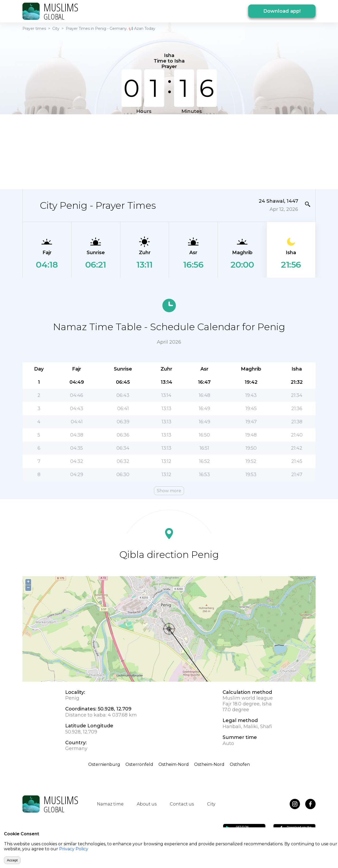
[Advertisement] (169, 151)
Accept (12, 860)
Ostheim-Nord (174, 764)
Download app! (282, 11)
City (56, 29)
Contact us (182, 804)
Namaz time (110, 804)
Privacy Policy (74, 849)
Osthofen (240, 764)
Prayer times (34, 29)
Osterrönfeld (139, 764)
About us (147, 804)
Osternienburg (104, 764)
